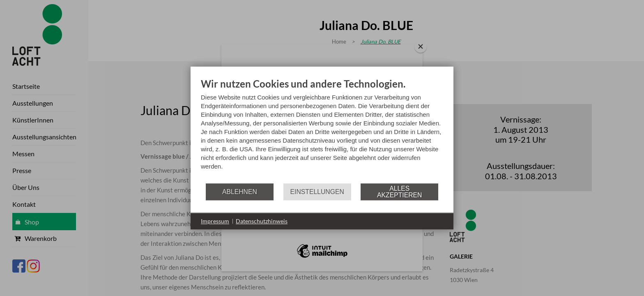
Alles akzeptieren (399, 192)
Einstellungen (317, 192)
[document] (322, 130)
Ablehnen (240, 192)
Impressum (215, 221)
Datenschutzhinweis (262, 221)
